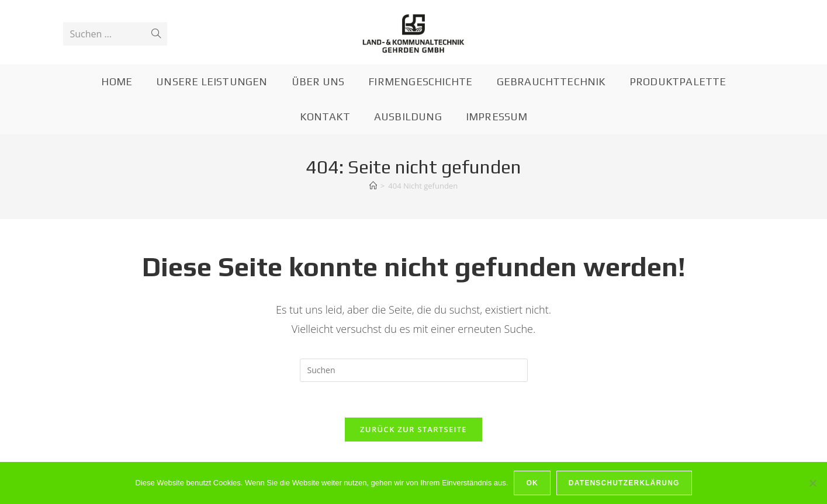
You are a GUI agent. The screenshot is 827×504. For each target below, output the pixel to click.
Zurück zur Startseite (413, 429)
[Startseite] (373, 186)
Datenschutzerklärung (624, 483)
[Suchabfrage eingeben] (414, 370)
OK (532, 483)
